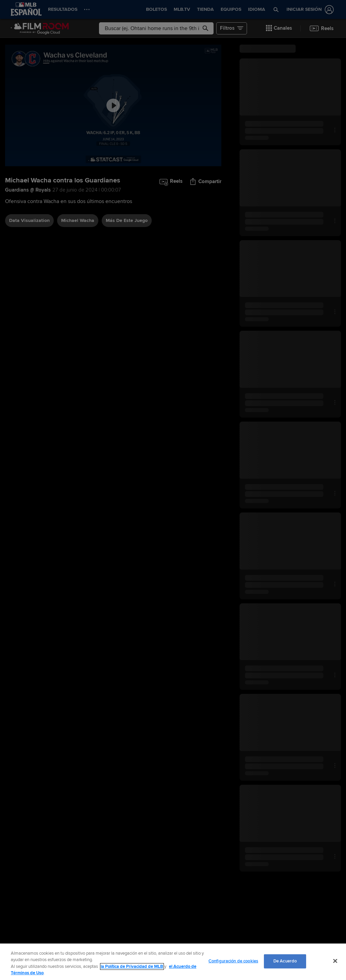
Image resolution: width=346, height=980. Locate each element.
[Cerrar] (335, 961)
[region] (173, 962)
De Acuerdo (285, 961)
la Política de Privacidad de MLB (132, 966)
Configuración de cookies (233, 961)
